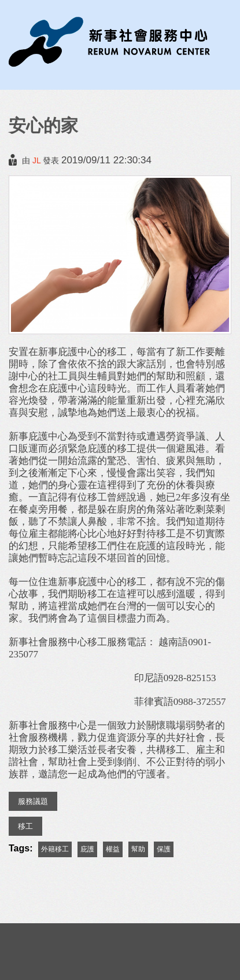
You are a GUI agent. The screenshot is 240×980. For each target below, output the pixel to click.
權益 (113, 849)
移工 (25, 826)
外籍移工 (55, 849)
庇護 (87, 849)
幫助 (138, 849)
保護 (164, 849)
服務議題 (33, 801)
